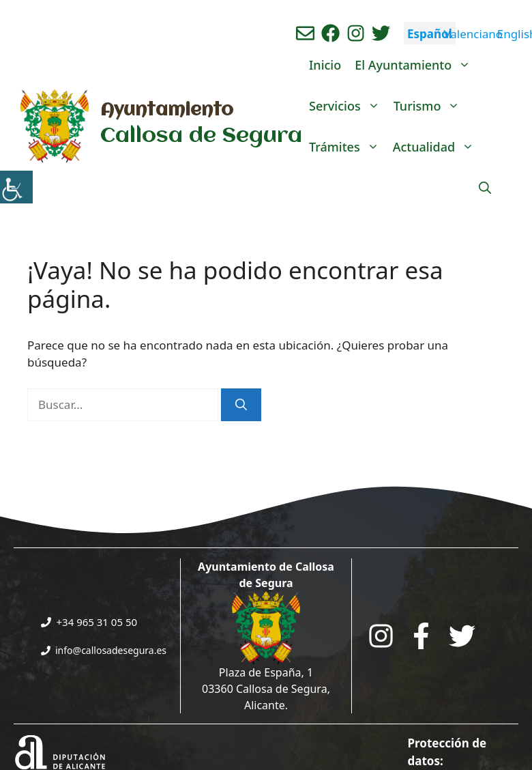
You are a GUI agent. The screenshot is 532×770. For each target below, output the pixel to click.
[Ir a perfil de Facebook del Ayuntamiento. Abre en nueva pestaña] (330, 33)
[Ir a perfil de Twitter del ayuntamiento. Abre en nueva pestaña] (381, 33)
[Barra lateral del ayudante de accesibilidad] (16, 187)
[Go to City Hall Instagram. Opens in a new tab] (381, 636)
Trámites (348, 147)
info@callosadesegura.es (111, 650)
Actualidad (437, 147)
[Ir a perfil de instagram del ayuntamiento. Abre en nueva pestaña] (356, 33)
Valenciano (473, 34)
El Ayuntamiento (416, 65)
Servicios (348, 106)
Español (430, 34)
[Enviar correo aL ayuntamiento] (305, 33)
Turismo (430, 106)
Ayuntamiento (167, 111)
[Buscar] (241, 405)
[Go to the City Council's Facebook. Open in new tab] (421, 636)
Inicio (325, 65)
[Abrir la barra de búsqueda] (485, 188)
